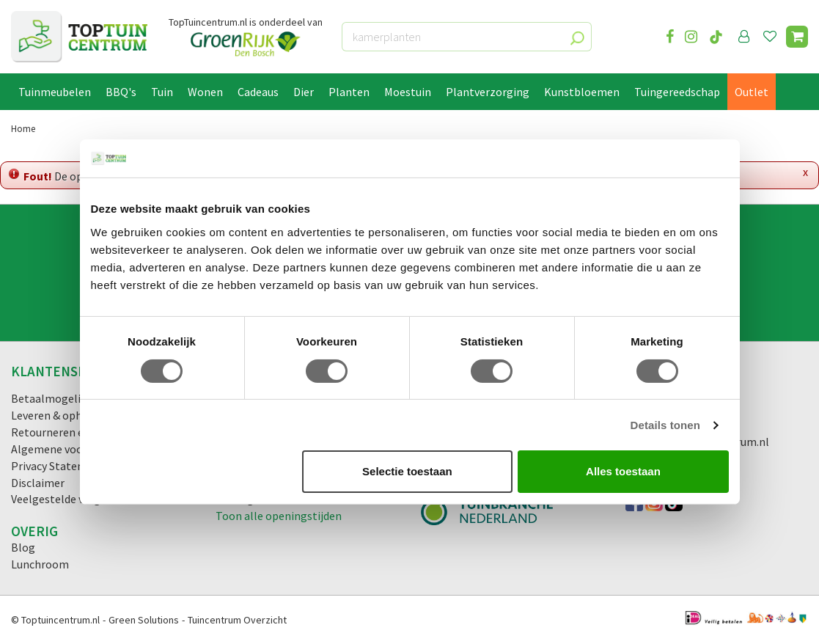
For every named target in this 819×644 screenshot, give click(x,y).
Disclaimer (38, 483)
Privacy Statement (58, 466)
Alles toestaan (623, 471)
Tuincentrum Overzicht (237, 620)
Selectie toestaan (407, 471)
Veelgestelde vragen (62, 499)
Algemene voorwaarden (70, 449)
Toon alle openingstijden (279, 516)
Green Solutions (144, 620)
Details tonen (665, 425)
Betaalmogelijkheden (66, 398)
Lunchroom (40, 564)
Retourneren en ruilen (66, 432)
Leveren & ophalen (58, 415)
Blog (23, 547)
